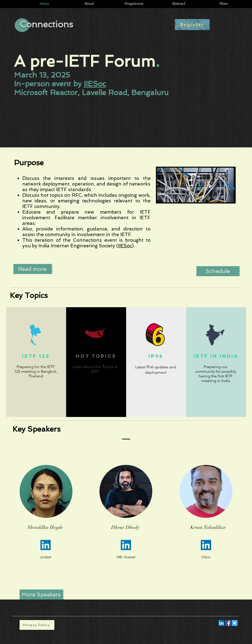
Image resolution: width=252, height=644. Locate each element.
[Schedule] (218, 271)
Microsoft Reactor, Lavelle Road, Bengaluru (91, 93)
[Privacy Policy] (37, 625)
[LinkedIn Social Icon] (221, 623)
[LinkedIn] (46, 545)
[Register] (192, 25)
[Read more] (32, 269)
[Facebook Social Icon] (228, 623)
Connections (46, 24)
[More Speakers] (41, 595)
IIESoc (95, 84)
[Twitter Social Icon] (235, 623)
